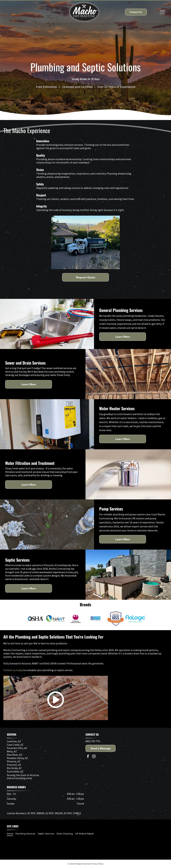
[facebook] (88, 757)
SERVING (12, 734)
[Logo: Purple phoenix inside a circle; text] (75, 619)
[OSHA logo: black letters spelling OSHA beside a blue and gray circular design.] (35, 619)
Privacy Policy (98, 864)
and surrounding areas (19, 778)
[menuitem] (11, 834)
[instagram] (94, 757)
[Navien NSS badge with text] (116, 619)
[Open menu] (162, 12)
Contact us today (13, 670)
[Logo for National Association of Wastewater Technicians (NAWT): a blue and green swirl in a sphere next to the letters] (55, 619)
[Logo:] (96, 619)
